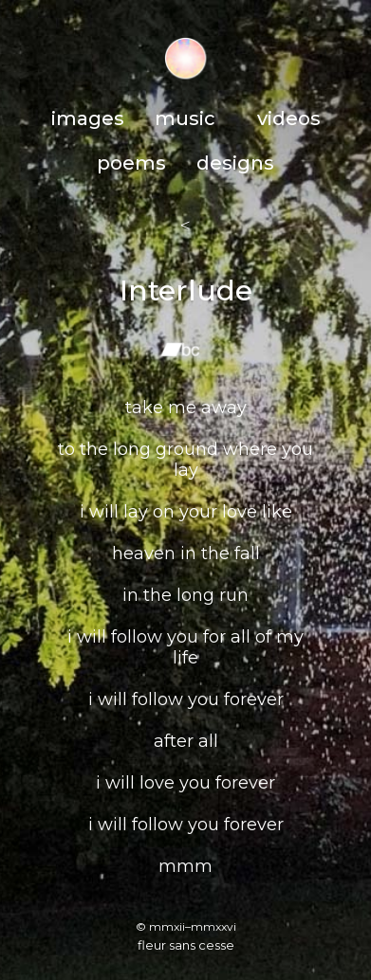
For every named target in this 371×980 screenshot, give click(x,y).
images (88, 118)
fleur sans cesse (186, 945)
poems (131, 163)
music (185, 118)
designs (235, 163)
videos (289, 118)
